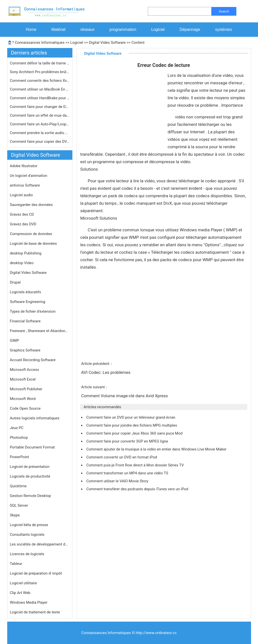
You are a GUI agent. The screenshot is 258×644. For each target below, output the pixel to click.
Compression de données (31, 234)
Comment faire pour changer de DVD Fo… (40, 107)
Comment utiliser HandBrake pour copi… (40, 98)
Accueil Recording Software (33, 360)
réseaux (87, 29)
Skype (15, 515)
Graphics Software (25, 350)
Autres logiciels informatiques (35, 418)
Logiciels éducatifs (26, 292)
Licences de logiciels (27, 554)
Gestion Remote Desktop (30, 496)
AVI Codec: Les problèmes (106, 372)
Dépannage (190, 29)
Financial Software (25, 321)
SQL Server (19, 505)
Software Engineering (28, 302)
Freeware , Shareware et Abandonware (40, 331)
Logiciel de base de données (33, 244)
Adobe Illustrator (24, 166)
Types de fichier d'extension (33, 311)
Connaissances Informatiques (40, 43)
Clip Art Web (20, 593)
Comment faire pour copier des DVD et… (40, 142)
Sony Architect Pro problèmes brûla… (40, 72)
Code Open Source (25, 408)
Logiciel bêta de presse (29, 525)
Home (31, 29)
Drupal (15, 282)
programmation (123, 29)
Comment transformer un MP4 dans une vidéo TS (128, 473)
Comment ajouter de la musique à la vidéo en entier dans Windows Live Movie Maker (157, 449)
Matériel (58, 29)
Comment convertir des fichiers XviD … (40, 81)
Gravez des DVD (23, 224)
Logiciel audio (22, 195)
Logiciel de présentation (30, 467)
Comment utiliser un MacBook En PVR (40, 89)
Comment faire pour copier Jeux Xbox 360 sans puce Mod (135, 433)
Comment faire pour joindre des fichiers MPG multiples (132, 425)
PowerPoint (20, 457)
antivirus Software (25, 185)
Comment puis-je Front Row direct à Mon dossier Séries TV (136, 465)
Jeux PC (17, 428)
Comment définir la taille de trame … (40, 63)
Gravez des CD (22, 214)
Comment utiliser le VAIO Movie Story (118, 481)
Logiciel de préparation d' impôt (36, 573)
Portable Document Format (32, 447)
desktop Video (22, 263)
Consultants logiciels (27, 535)
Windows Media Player (29, 602)
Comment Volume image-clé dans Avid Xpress (125, 396)
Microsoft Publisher (26, 389)
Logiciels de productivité (30, 476)
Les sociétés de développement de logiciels (40, 544)
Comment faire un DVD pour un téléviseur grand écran (131, 417)
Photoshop (19, 438)
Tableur (16, 564)
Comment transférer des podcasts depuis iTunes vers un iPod (138, 489)
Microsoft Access (25, 370)
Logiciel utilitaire (24, 583)
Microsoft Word (23, 399)
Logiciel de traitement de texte (35, 612)
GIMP (15, 341)
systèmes (224, 29)
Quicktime (18, 486)
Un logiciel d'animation (29, 176)
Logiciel (158, 29)
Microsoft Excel (23, 379)
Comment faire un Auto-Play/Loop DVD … (40, 124)
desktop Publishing (26, 253)
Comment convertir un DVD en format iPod (122, 457)
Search (224, 11)
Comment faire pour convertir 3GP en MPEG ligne (128, 441)
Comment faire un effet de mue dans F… (40, 115)
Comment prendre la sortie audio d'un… (40, 133)
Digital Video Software (107, 43)
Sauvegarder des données (31, 205)
